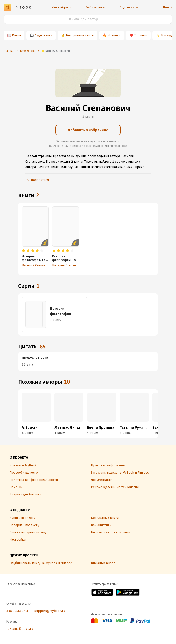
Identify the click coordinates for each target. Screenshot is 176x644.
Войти (168, 7)
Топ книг (141, 35)
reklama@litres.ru (20, 629)
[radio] (24, 251)
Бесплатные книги (80, 35)
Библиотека (95, 7)
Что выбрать (61, 7)
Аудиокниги (43, 35)
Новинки (114, 35)
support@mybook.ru (50, 611)
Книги (16, 35)
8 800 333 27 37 (18, 611)
